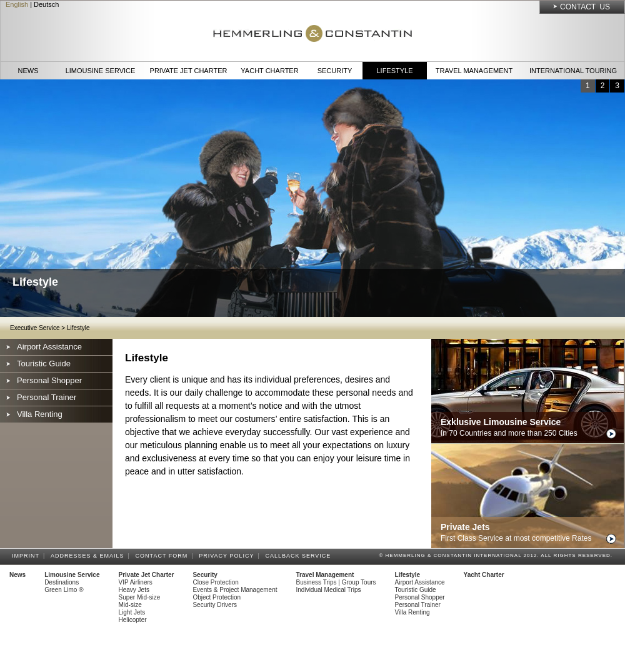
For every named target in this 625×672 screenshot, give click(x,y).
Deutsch (46, 4)
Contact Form (164, 556)
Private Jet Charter (189, 71)
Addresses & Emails (89, 556)
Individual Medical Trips (329, 590)
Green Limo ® (64, 590)
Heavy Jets (134, 590)
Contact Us (585, 7)
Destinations (62, 582)
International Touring (573, 71)
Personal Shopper (49, 380)
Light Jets (132, 612)
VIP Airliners (136, 582)
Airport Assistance (49, 347)
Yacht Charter (269, 71)
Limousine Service (101, 71)
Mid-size (130, 605)
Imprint (27, 556)
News (28, 71)
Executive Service (35, 328)
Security (335, 71)
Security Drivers (215, 605)
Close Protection (215, 582)
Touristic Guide (44, 364)
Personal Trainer (47, 397)
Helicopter (133, 620)
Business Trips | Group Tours (336, 582)
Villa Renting (40, 414)
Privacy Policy (228, 556)
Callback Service (300, 556)
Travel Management (474, 71)
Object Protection (217, 597)
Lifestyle (394, 71)
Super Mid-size (140, 597)
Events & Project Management (235, 590)
